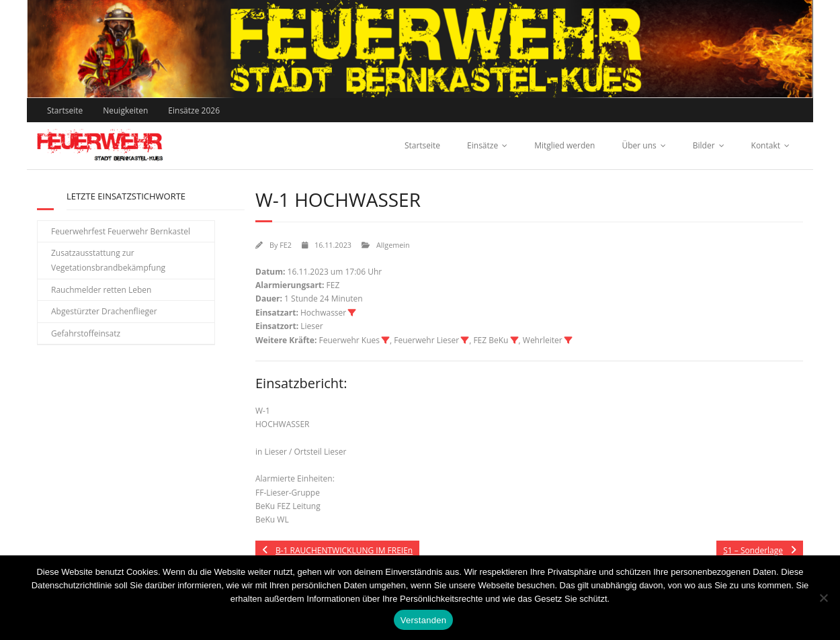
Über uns (639, 145)
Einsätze (482, 145)
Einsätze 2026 (194, 110)
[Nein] (823, 598)
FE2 (286, 245)
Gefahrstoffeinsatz (86, 333)
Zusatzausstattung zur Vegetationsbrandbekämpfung (108, 260)
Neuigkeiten (125, 110)
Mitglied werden (564, 145)
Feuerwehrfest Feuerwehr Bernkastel (121, 231)
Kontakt (766, 145)
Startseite (65, 110)
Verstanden (423, 620)
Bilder (704, 145)
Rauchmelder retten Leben (101, 290)
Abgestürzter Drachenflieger (104, 311)
